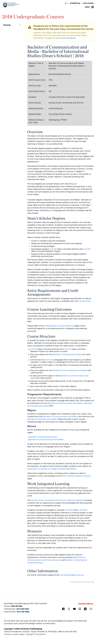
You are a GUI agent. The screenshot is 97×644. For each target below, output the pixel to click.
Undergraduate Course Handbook (59, 326)
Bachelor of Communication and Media (70, 370)
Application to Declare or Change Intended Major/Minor (52, 469)
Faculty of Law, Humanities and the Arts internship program (57, 500)
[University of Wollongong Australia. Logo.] (11, 5)
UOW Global (88, 3)
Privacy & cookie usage (14, 634)
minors (47, 451)
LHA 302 (87, 249)
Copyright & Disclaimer (35, 634)
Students (75, 3)
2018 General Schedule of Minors (76, 476)
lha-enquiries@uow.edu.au (72, 575)
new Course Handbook (66, 38)
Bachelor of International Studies (67, 354)
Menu (89, 7)
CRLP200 (69, 510)
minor (48, 360)
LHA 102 (53, 249)
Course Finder (84, 301)
